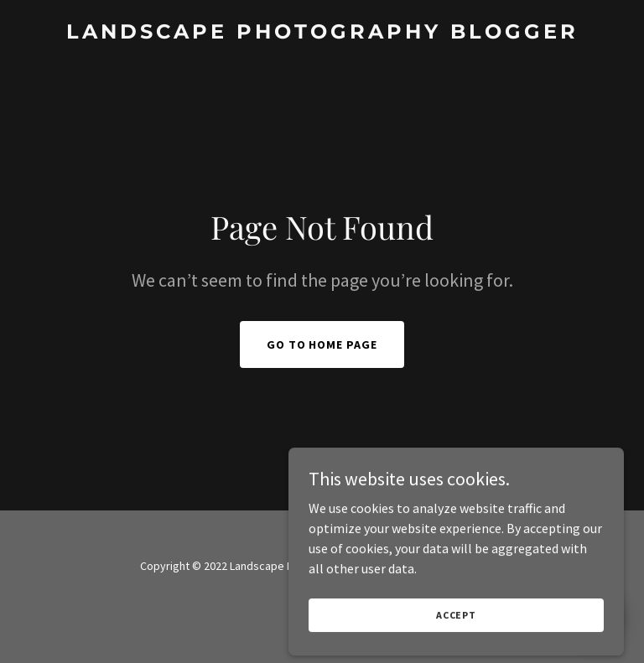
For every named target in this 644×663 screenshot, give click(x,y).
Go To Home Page (322, 344)
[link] (322, 34)
